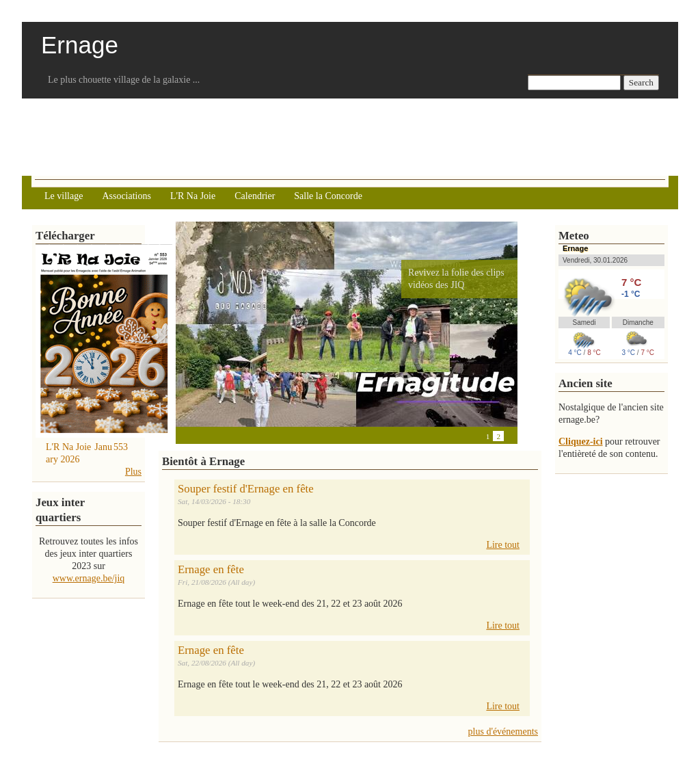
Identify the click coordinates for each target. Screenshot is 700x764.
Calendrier (255, 196)
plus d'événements (503, 732)
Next (210, 436)
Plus (133, 472)
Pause (196, 436)
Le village (64, 196)
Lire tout (503, 545)
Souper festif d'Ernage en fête (246, 489)
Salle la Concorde (328, 196)
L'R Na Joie (193, 196)
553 (121, 447)
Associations (126, 196)
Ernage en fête (211, 569)
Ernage (575, 248)
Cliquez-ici (581, 442)
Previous (183, 436)
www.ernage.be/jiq (89, 578)
